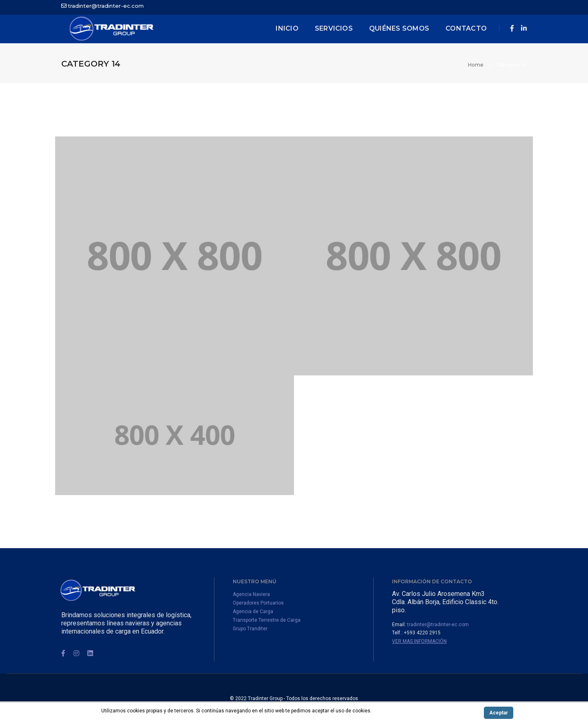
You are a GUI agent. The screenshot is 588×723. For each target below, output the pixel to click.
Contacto (466, 28)
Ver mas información (419, 641)
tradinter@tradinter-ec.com (106, 6)
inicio (287, 28)
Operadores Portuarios (258, 603)
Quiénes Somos (399, 28)
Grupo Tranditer (250, 629)
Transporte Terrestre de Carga (267, 620)
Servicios (334, 28)
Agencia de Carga (253, 611)
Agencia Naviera (251, 594)
